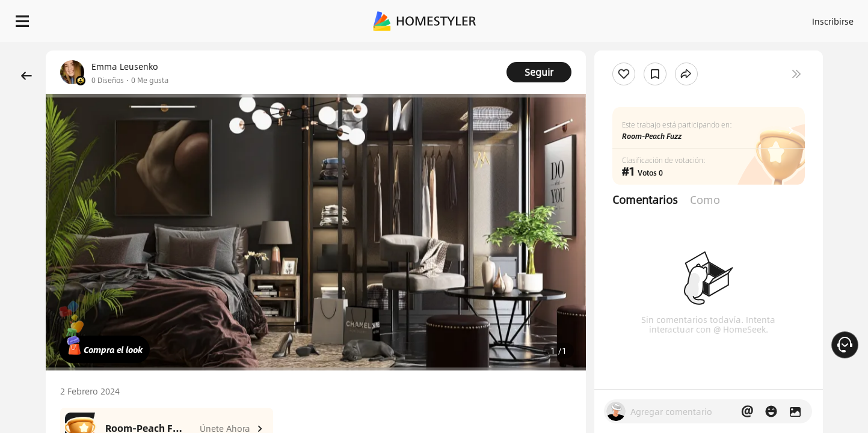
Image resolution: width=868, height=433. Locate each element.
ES (724, 18)
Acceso (634, 18)
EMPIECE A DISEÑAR (804, 18)
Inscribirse (681, 18)
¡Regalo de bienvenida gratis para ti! (586, 51)
